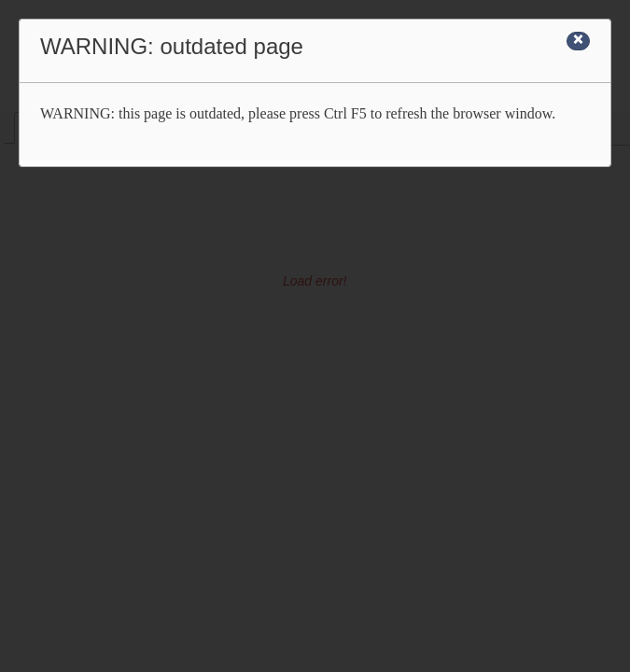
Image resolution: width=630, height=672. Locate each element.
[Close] (578, 41)
